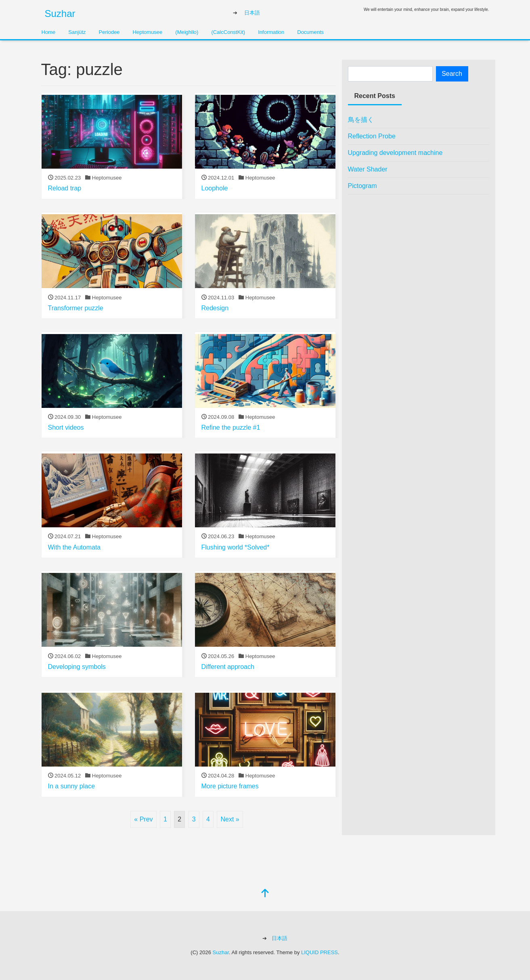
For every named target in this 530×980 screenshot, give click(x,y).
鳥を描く (361, 120)
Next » (230, 819)
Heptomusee (148, 32)
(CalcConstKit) (228, 32)
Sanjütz (77, 32)
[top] (265, 894)
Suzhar (60, 14)
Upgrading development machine (395, 153)
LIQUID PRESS (319, 952)
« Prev (143, 819)
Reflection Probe (372, 136)
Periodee (109, 32)
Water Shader (368, 169)
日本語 (252, 13)
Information (271, 32)
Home (49, 32)
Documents (310, 32)
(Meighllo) (187, 32)
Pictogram (362, 186)
